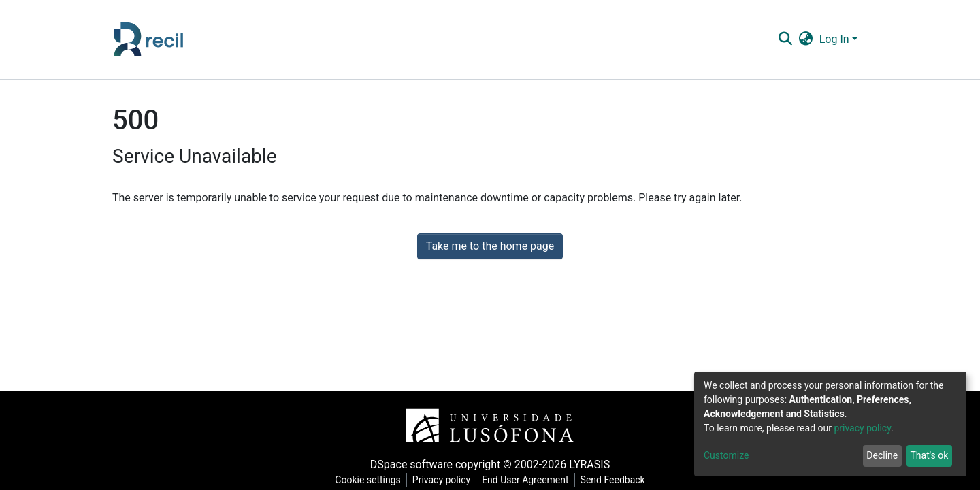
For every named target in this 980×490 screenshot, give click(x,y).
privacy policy (862, 428)
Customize (726, 455)
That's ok (929, 455)
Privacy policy (441, 480)
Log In (834, 39)
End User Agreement (525, 480)
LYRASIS (589, 464)
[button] (805, 39)
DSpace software (411, 464)
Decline (882, 455)
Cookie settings (368, 480)
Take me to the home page (490, 246)
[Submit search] (785, 39)
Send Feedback (613, 480)
